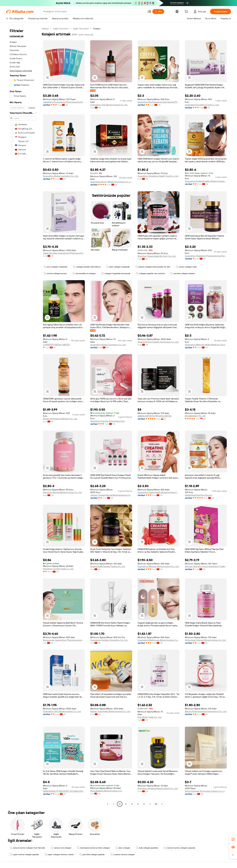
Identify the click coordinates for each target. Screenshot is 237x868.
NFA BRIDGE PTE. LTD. (195, 416)
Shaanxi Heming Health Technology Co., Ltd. (158, 342)
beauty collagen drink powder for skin (153, 267)
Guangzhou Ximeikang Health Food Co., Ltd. (158, 176)
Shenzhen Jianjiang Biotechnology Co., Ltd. (158, 788)
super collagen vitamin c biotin (59, 855)
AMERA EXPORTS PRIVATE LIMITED (155, 416)
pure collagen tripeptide (55, 267)
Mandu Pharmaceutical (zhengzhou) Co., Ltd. (206, 711)
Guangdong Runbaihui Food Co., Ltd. (202, 105)
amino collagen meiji (186, 267)
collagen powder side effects (87, 267)
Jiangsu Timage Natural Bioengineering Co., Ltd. (111, 495)
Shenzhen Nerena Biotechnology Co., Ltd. (62, 492)
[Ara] (158, 12)
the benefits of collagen (84, 273)
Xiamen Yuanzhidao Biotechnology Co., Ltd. (110, 711)
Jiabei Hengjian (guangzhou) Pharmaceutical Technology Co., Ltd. (64, 253)
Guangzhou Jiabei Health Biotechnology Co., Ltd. (158, 492)
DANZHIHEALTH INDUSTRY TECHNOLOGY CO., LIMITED (64, 791)
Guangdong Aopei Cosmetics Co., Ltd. (108, 345)
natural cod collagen (61, 848)
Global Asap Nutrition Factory (199, 495)
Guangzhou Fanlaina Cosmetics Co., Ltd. (109, 640)
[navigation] (23, 417)
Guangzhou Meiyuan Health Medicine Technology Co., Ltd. (206, 345)
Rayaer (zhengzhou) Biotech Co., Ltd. (60, 419)
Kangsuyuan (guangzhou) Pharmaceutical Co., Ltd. (64, 640)
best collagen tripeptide (118, 267)
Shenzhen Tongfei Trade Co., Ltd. (58, 569)
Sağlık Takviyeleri (81, 29)
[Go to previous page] (108, 804)
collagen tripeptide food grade (116, 273)
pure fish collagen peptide (92, 855)
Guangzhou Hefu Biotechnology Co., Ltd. (62, 711)
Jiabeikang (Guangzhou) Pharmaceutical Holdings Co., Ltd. (64, 102)
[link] (233, 839)
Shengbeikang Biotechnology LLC (106, 791)
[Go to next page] (162, 804)
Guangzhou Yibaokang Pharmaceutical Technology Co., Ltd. (206, 256)
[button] (149, 12)
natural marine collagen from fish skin (27, 848)
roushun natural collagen (123, 855)
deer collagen (123, 848)
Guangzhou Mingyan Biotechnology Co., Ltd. (158, 566)
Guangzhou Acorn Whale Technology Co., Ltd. (111, 182)
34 (156, 804)
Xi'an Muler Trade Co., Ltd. (150, 717)
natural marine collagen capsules (180, 848)
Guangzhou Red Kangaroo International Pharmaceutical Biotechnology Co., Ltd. (158, 102)
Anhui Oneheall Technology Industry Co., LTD (206, 791)
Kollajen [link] (97, 29)
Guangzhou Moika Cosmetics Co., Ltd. (61, 176)
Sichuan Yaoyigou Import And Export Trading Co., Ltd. (206, 566)
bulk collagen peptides (147, 848)
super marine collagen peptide (24, 855)
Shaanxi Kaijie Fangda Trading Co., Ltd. (108, 566)
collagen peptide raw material (150, 273)
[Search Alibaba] (94, 12)
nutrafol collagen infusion (183, 273)
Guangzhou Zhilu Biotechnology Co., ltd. (109, 105)
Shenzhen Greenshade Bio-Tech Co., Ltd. (157, 256)
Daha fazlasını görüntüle (21, 71)
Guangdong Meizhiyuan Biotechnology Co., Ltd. (158, 640)
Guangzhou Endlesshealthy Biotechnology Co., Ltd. (206, 181)
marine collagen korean (55, 273)
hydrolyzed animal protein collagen (93, 848)
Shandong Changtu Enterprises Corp (108, 421)
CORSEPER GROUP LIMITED (56, 345)
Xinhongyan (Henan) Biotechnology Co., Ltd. (205, 640)
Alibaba (45, 29)
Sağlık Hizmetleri (61, 29)
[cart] (187, 12)
